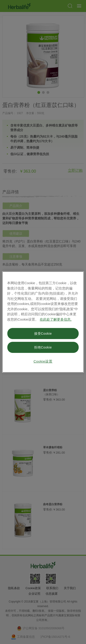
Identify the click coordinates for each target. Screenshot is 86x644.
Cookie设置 (43, 361)
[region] (43, 322)
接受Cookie (43, 334)
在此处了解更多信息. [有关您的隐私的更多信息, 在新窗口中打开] (56, 319)
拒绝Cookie (43, 347)
